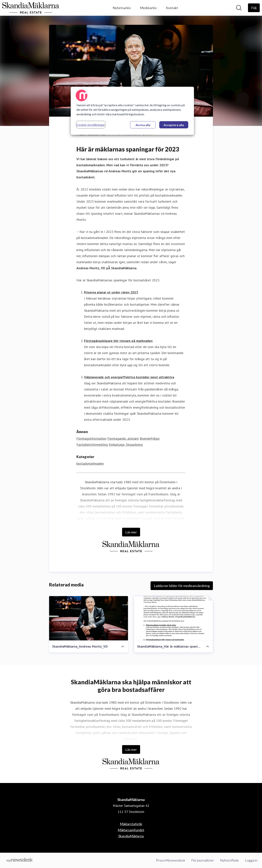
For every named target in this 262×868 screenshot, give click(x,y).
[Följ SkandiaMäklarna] (254, 8)
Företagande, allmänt (123, 438)
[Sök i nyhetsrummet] (239, 8)
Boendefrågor (150, 438)
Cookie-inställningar (91, 125)
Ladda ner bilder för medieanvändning (182, 586)
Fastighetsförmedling (92, 445)
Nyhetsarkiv (122, 8)
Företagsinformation (91, 438)
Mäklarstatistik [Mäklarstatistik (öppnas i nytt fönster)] (131, 824)
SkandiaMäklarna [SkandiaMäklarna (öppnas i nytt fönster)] (131, 836)
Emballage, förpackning (126, 445)
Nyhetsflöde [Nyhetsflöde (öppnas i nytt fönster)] (229, 860)
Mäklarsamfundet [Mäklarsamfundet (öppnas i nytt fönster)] (131, 830)
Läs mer (131, 532)
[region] (132, 111)
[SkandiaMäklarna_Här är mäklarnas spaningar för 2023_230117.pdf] (173, 618)
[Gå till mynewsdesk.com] (20, 860)
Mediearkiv (148, 8)
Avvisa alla (143, 125)
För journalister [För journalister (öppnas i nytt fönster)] (203, 860)
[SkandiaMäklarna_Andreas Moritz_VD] (89, 618)
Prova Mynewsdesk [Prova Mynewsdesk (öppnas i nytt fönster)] (171, 860)
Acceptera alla (174, 125)
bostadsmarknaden (90, 463)
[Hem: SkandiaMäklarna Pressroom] (31, 8)
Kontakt (172, 8)
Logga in (251, 860)
